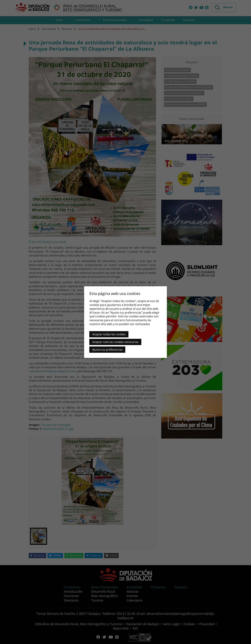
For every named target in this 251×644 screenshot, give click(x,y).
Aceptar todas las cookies (109, 334)
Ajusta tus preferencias (107, 350)
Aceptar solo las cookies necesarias (115, 342)
